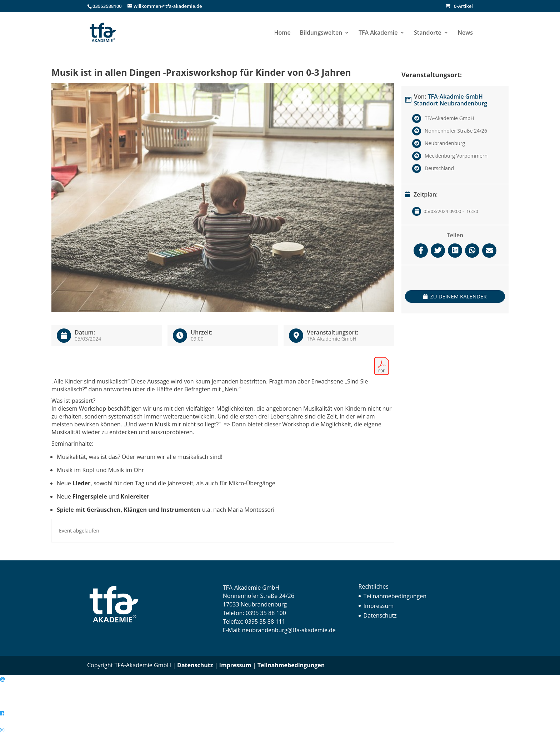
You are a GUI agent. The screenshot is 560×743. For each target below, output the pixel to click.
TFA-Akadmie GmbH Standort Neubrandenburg (451, 100)
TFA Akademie (378, 33)
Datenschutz (380, 615)
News (465, 33)
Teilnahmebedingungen (395, 596)
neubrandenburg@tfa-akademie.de (289, 630)
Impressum (379, 606)
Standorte (428, 33)
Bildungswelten (321, 33)
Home (282, 33)
